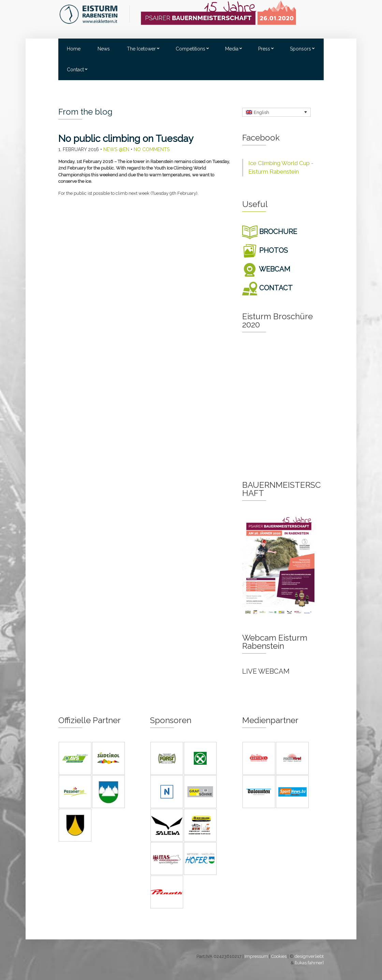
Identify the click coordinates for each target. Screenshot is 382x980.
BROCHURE (270, 232)
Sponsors (300, 49)
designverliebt (309, 956)
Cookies (279, 956)
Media (232, 49)
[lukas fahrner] (309, 963)
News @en (116, 149)
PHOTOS (265, 250)
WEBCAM (266, 269)
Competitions (190, 49)
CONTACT (267, 288)
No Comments (152, 149)
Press (264, 49)
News (104, 49)
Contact (75, 70)
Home (74, 49)
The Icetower (141, 49)
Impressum (256, 956)
